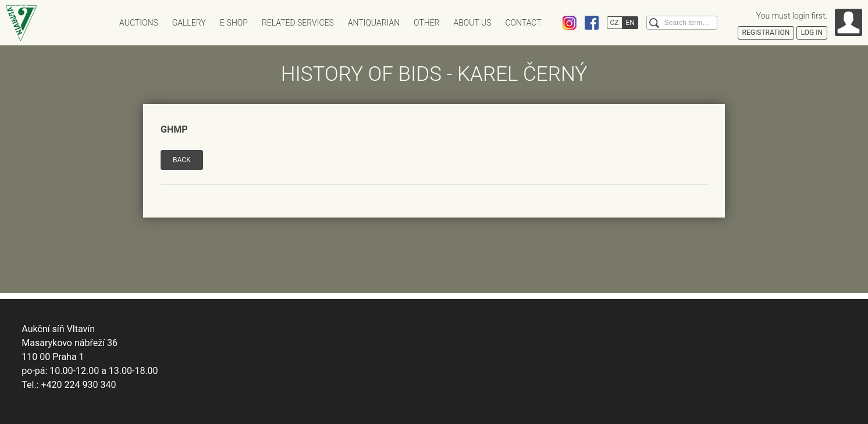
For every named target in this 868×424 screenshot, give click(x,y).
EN (630, 23)
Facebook (592, 23)
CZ (615, 23)
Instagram (570, 23)
